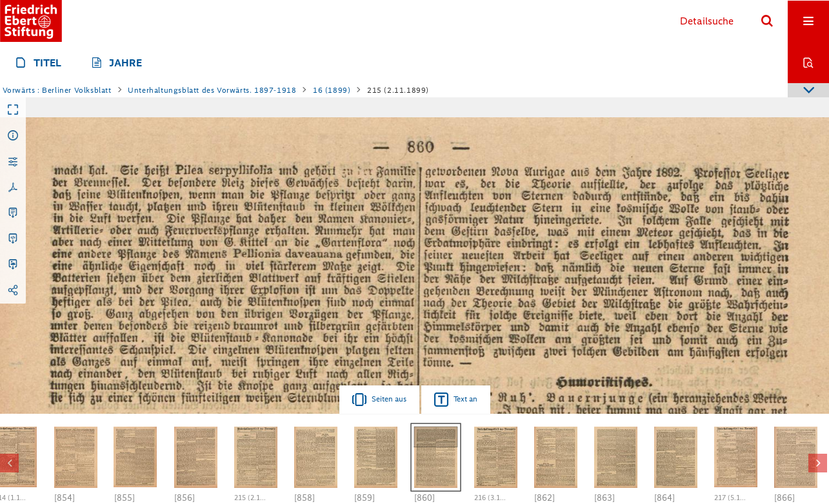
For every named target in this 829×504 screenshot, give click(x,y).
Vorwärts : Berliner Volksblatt (57, 90)
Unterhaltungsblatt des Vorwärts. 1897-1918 (212, 90)
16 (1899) (332, 90)
